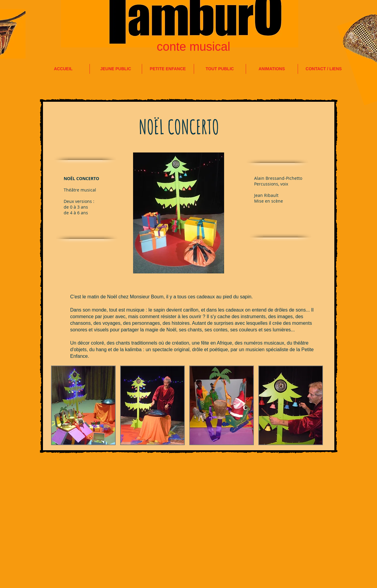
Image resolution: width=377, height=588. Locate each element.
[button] (83, 405)
